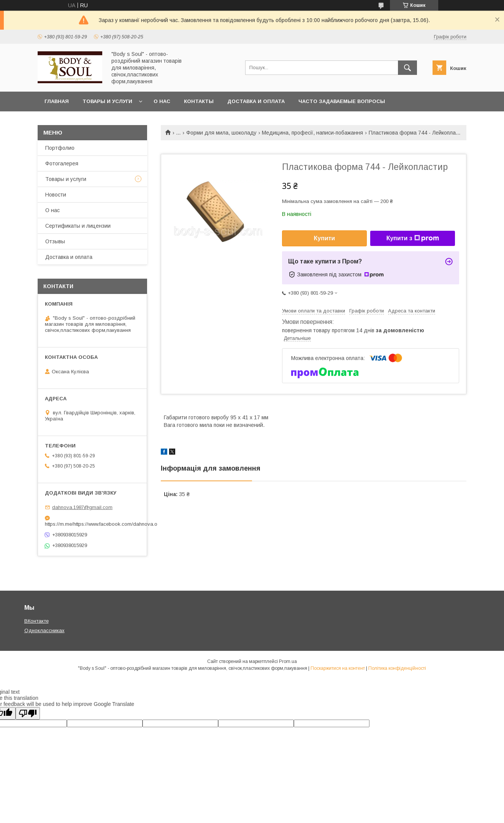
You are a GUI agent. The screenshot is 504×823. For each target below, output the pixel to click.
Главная (57, 101)
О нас (162, 101)
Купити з (412, 238)
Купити (325, 238)
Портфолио (60, 148)
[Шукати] (407, 68)
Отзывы (55, 241)
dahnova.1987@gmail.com (82, 507)
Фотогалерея (62, 163)
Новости (56, 195)
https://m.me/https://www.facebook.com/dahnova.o (92, 524)
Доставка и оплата (256, 101)
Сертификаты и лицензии (78, 226)
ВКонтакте (36, 621)
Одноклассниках (44, 630)
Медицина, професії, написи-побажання (312, 133)
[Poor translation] (28, 713)
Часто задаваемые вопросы (342, 101)
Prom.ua (288, 661)
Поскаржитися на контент (338, 668)
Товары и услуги (107, 101)
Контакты (199, 101)
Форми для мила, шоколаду (221, 133)
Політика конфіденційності (397, 668)
